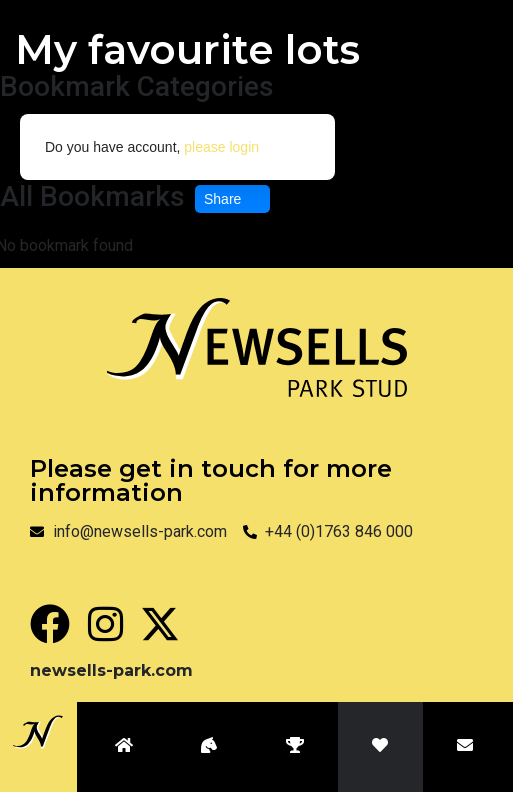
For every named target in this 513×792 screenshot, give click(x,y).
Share (232, 198)
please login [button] (221, 147)
